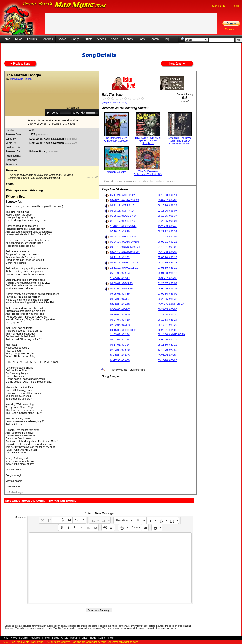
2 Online (230, 29)
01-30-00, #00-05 (120, 355)
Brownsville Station (21, 79)
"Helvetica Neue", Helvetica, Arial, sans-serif (124, 520)
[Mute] (83, 113)
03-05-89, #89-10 (167, 268)
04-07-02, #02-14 (120, 339)
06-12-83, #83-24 (167, 320)
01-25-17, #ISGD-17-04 (123, 216)
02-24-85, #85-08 (167, 309)
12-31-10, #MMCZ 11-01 (124, 268)
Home (6, 39)
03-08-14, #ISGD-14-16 (123, 237)
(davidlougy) (16, 492)
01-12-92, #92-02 (167, 237)
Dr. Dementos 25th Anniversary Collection (117, 139)
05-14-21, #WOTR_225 (123, 195)
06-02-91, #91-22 (167, 242)
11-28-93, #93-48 (167, 226)
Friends (128, 39)
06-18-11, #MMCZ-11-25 (124, 263)
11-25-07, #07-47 (120, 278)
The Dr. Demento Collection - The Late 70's (148, 173)
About (115, 39)
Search (154, 39)
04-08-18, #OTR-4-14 (122, 211)
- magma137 (92, 176)
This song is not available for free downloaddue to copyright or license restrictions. (52, 122)
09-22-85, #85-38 (167, 299)
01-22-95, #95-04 (167, 221)
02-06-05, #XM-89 (120, 309)
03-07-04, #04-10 (120, 320)
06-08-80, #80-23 (167, 339)
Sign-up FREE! (221, 6)
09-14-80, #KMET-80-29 (171, 334)
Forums (32, 39)
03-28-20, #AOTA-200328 (125, 200)
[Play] (48, 113)
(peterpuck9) (43, 135)
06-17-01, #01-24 (120, 345)
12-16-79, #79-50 (167, 350)
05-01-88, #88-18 (167, 273)
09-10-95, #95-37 (167, 216)
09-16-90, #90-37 (167, 252)
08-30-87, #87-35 (167, 278)
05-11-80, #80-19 (167, 345)
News (19, 39)
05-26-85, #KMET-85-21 (171, 304)
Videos (101, 39)
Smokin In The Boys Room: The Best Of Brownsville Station (179, 141)
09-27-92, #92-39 (167, 231)
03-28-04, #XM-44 (120, 314)
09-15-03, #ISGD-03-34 (123, 330)
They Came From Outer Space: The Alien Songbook (148, 140)
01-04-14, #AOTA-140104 (125, 242)
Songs (75, 39)
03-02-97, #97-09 (167, 200)
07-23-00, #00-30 (120, 350)
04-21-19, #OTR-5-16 (122, 205)
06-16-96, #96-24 (167, 205)
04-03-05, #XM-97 (120, 299)
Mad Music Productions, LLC (33, 642)
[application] (72, 113)
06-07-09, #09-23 (120, 273)
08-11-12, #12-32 (120, 257)
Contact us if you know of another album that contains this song (140, 181)
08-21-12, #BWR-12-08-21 (125, 252)
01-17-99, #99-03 (120, 360)
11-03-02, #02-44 (120, 334)
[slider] (65, 113)
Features (47, 39)
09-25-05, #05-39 (120, 294)
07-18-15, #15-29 (120, 231)
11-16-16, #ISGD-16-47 (123, 226)
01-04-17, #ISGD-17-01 (123, 221)
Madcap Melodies (117, 172)
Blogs (141, 39)
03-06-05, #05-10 (120, 304)
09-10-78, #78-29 (167, 360)
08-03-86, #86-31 (167, 288)
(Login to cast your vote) (114, 102)
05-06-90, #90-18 (167, 257)
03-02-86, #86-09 (167, 294)
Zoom (135, 527)
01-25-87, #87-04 (167, 283)
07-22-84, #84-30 (167, 314)
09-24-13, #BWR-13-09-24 (125, 247)
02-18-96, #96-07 (167, 211)
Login (236, 6)
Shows (62, 39)
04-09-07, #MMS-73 (121, 283)
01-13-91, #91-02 (167, 247)
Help (166, 39)
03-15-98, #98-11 (167, 195)
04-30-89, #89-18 (167, 263)
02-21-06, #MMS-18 (121, 288)
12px (139, 520)
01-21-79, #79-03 (167, 355)
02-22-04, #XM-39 (120, 325)
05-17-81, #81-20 (167, 325)
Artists (88, 39)
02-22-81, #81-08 (167, 330)
